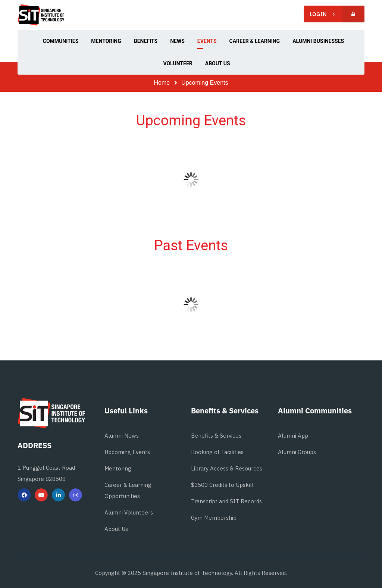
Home (162, 83)
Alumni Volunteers (129, 512)
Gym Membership (214, 518)
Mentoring (118, 468)
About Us (116, 529)
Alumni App (293, 436)
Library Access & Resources (227, 468)
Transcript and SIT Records (226, 501)
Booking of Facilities (217, 452)
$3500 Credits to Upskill (222, 485)
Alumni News (122, 436)
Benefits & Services (216, 436)
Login (337, 14)
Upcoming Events (127, 452)
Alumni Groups (297, 452)
